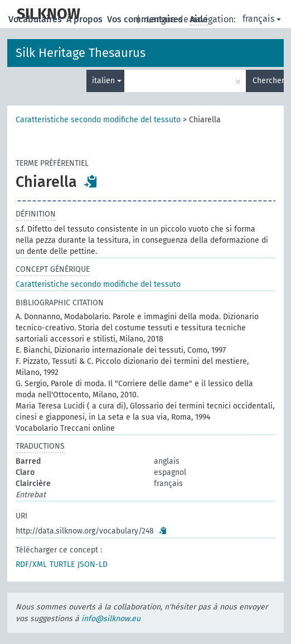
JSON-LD (93, 564)
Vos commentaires (146, 19)
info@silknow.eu (111, 619)
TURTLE (62, 564)
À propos (86, 19)
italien (107, 81)
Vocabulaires (36, 19)
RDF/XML (31, 564)
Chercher (268, 81)
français (262, 19)
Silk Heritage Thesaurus (81, 53)
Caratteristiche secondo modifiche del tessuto (98, 120)
